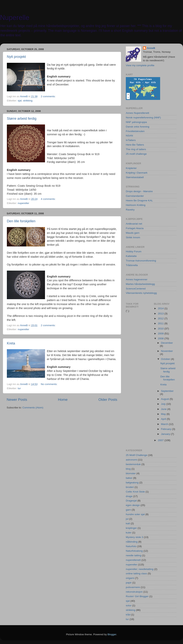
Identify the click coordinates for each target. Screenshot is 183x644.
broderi (130, 487)
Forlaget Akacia (135, 228)
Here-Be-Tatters (135, 145)
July (164, 404)
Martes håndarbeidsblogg (140, 284)
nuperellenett (133, 560)
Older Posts (108, 400)
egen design (133, 505)
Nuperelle (15, 18)
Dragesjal (131, 501)
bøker (129, 478)
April (164, 419)
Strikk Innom (133, 237)
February (167, 429)
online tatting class (136, 573)
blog (128, 469)
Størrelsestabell (135, 177)
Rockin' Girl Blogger (137, 596)
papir (129, 583)
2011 (161, 323)
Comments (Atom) (33, 408)
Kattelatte (131, 256)
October (166, 359)
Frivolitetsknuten (135, 131)
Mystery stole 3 (134, 537)
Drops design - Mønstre (139, 191)
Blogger (112, 634)
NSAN (129, 136)
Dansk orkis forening (138, 127)
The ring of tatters (136, 149)
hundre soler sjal (135, 514)
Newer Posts (17, 400)
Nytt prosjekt (16, 57)
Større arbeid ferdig (22, 119)
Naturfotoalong (134, 551)
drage (129, 496)
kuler (129, 533)
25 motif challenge (136, 154)
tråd (128, 615)
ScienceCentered (136, 289)
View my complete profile (140, 65)
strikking (28, 101)
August (165, 399)
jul (127, 519)
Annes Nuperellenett (137, 113)
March (165, 424)
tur (19, 388)
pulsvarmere (133, 587)
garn (128, 510)
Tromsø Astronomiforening (141, 261)
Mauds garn (133, 233)
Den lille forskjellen (21, 221)
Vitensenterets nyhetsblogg (141, 293)
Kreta (11, 343)
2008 (161, 338)
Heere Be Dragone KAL (139, 200)
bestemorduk (133, 464)
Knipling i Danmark (137, 173)
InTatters (131, 140)
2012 (161, 318)
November (167, 351)
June (164, 409)
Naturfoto (131, 546)
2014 (161, 308)
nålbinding (132, 542)
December (167, 343)
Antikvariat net (134, 224)
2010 (161, 329)
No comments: (49, 384)
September (167, 391)
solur (129, 605)
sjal (20, 101)
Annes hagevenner (137, 279)
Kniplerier (131, 168)
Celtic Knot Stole (135, 492)
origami (130, 578)
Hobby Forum (134, 251)
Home (63, 400)
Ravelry (130, 210)
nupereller (23, 203)
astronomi (131, 460)
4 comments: (49, 199)
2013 (161, 314)
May (164, 414)
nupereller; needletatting (140, 569)
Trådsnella (132, 265)
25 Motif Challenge (137, 455)
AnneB (151, 48)
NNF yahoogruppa (136, 122)
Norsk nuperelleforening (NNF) (143, 118)
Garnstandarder (135, 196)
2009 (161, 334)
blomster (131, 473)
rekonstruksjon (134, 592)
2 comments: (49, 96)
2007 (161, 440)
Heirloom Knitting (136, 205)
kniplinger (131, 528)
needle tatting (134, 555)
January (166, 434)
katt (128, 523)
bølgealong (132, 483)
